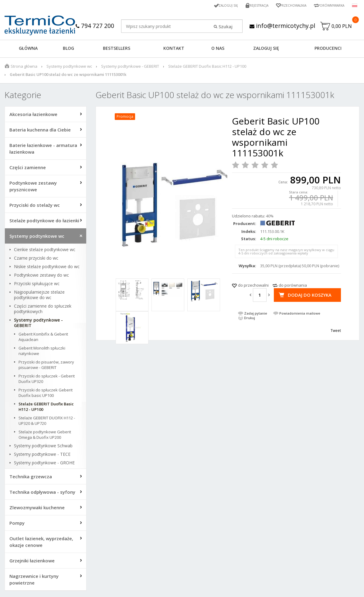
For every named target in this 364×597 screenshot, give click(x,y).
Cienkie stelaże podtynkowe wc (45, 251)
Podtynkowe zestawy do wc (41, 277)
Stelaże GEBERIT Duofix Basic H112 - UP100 (207, 68)
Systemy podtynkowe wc (69, 68)
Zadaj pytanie (256, 315)
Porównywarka (329, 5)
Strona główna (24, 68)
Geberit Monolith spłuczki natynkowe (42, 352)
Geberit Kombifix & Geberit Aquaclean (43, 338)
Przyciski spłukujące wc (37, 285)
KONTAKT (174, 50)
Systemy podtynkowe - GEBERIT (130, 68)
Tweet (336, 332)
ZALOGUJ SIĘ (266, 50)
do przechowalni (253, 287)
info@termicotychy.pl (198, 37)
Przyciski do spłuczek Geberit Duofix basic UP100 (46, 394)
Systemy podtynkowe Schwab (43, 447)
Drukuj (250, 319)
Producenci (328, 50)
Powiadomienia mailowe (300, 315)
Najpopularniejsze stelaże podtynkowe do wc (39, 296)
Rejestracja (249, 5)
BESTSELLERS (117, 50)
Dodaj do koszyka (309, 296)
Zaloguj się (216, 5)
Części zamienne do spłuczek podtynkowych (43, 310)
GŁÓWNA (28, 50)
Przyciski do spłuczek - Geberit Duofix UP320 (47, 380)
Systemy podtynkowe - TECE (42, 456)
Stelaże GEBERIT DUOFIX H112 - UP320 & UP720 (47, 422)
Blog (68, 50)
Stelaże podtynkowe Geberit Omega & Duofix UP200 (45, 436)
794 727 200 (131, 26)
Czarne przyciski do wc (36, 260)
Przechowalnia (287, 5)
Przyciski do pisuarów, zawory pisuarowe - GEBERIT (46, 366)
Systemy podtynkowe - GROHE (44, 464)
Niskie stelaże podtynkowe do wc (47, 268)
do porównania (293, 287)
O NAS (218, 50)
